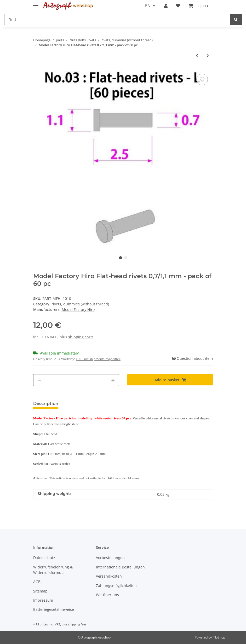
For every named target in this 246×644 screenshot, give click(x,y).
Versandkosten (109, 576)
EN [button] (148, 6)
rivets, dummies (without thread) (80, 304)
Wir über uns (107, 595)
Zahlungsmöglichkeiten (116, 586)
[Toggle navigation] (36, 3)
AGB (37, 582)
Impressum (43, 600)
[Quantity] (76, 380)
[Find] (117, 19)
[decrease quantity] (39, 380)
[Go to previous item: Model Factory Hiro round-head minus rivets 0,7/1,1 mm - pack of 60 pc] (197, 56)
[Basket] (199, 6)
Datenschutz (44, 558)
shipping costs (81, 337)
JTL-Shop (219, 637)
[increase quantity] (113, 380)
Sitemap (40, 591)
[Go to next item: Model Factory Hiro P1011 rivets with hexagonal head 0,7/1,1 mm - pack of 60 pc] (208, 56)
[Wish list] (178, 6)
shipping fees (77, 624)
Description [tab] (46, 404)
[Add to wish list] (202, 79)
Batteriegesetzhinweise (54, 609)
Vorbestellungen (110, 558)
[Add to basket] (170, 380)
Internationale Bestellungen (120, 567)
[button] (166, 6)
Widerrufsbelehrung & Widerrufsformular (53, 570)
